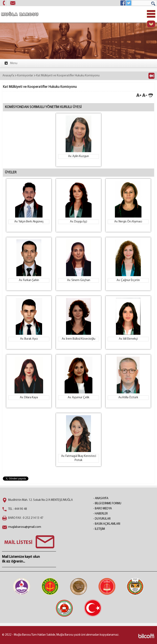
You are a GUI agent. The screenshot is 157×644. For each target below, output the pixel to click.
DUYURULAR (103, 519)
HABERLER (101, 514)
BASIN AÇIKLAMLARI (108, 524)
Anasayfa (8, 76)
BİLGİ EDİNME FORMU (108, 504)
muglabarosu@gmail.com (25, 527)
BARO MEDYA (103, 509)
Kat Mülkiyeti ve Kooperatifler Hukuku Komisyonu (68, 76)
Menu (11, 63)
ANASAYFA (102, 498)
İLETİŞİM (100, 529)
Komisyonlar (25, 76)
